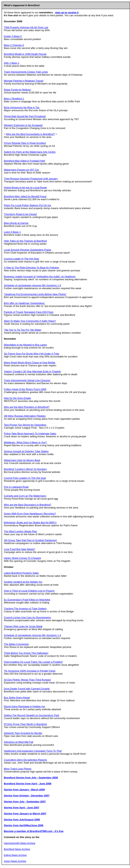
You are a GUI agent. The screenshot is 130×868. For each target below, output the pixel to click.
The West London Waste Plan (20, 531)
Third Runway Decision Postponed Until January (31, 179)
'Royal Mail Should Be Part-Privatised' (25, 116)
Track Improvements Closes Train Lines (26, 72)
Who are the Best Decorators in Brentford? (28, 505)
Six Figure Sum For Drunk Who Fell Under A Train (32, 354)
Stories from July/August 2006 (22, 820)
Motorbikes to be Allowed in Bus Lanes (25, 345)
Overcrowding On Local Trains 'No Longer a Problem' (33, 662)
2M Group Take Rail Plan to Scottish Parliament (30, 540)
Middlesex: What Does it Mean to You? (25, 442)
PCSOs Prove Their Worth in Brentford (25, 724)
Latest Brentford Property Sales (21, 573)
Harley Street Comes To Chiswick (22, 558)
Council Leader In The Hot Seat (21, 259)
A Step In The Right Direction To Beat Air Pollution (31, 268)
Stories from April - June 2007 (22, 808)
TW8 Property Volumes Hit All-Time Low (26, 27)
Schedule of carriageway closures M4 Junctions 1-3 (32, 285)
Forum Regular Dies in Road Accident (25, 143)
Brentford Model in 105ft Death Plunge (25, 54)
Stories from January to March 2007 (25, 814)
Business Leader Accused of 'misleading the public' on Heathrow (40, 276)
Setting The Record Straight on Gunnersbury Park (31, 715)
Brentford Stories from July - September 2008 (31, 778)
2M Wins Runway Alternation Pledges (25, 416)
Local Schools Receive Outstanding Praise (28, 250)
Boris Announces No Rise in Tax (22, 107)
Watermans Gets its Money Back (22, 460)
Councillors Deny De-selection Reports (25, 760)
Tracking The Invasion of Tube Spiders (25, 609)
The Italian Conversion (16, 644)
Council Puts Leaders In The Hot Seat (25, 478)
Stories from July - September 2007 (25, 802)
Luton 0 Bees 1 (12, 232)
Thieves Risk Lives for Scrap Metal (23, 626)
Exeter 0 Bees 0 (13, 36)
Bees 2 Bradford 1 (14, 99)
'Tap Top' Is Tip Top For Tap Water (23, 330)
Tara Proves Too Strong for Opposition (25, 425)
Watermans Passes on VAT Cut (21, 170)
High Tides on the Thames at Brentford (25, 241)
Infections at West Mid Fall (18, 742)
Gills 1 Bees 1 (12, 63)
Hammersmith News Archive (20, 843)
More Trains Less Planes (18, 769)
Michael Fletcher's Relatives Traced (24, 81)
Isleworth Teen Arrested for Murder (23, 733)
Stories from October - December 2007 (27, 796)
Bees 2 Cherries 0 (14, 45)
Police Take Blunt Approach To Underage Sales (30, 434)
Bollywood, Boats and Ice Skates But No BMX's (30, 522)
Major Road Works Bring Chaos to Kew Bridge (30, 363)
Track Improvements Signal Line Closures (27, 380)
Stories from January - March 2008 (24, 790)
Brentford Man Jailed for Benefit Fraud (25, 196)
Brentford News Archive (17, 849)
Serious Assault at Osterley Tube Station (26, 451)
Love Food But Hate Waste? (20, 549)
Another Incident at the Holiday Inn (23, 582)
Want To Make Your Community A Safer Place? (30, 321)
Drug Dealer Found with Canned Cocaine (27, 689)
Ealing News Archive (15, 855)
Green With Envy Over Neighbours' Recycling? (30, 514)
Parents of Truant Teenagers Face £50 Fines (29, 312)
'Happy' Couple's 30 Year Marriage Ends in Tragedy (32, 371)
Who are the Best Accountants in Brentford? (30, 134)
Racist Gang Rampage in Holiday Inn (24, 706)
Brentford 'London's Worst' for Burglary (25, 469)
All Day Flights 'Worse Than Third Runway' (28, 680)
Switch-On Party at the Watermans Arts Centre (30, 152)
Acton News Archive (15, 861)
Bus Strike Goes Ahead (17, 698)
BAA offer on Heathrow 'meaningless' (24, 303)
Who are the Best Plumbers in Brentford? (27, 407)
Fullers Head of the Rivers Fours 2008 (25, 389)
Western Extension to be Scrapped (23, 125)
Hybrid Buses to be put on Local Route (25, 188)
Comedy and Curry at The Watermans (25, 496)
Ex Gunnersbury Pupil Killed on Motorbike (27, 600)
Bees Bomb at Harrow (16, 223)
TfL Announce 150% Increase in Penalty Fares (30, 671)
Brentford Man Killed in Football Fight (24, 161)
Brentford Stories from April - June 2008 (28, 784)
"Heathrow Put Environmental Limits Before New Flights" (35, 294)
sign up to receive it (67, 12)
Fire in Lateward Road (16, 487)
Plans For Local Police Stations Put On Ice (27, 205)
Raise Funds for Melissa (17, 90)
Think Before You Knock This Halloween (26, 653)
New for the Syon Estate (17, 398)
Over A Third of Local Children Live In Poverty (29, 591)
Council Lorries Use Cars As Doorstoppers (27, 617)
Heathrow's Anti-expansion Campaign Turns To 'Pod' (33, 751)
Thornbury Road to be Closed (20, 214)
